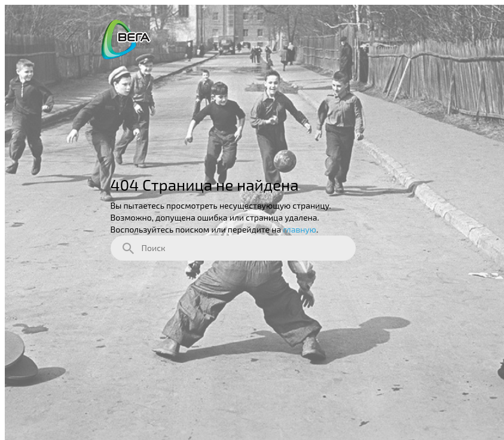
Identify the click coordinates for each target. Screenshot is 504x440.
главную (300, 229)
